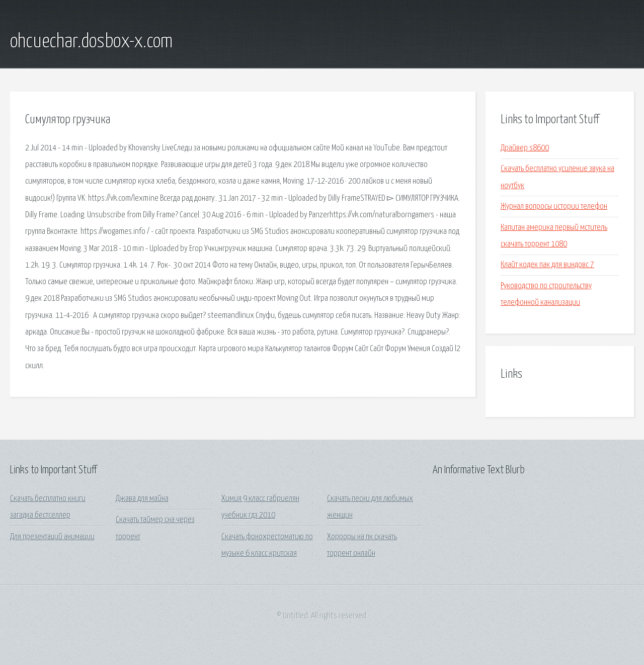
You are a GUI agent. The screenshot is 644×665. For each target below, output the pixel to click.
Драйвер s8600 (525, 148)
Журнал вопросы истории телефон (554, 206)
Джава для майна (142, 499)
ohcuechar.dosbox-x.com (91, 42)
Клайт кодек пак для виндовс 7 (547, 265)
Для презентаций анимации (52, 537)
